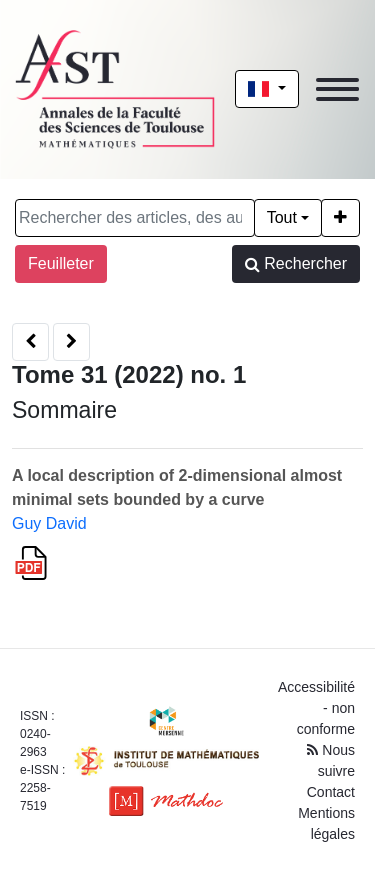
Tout (282, 217)
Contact (331, 792)
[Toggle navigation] (337, 89)
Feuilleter (61, 263)
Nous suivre (331, 760)
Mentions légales (326, 823)
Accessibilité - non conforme (316, 708)
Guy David (49, 523)
